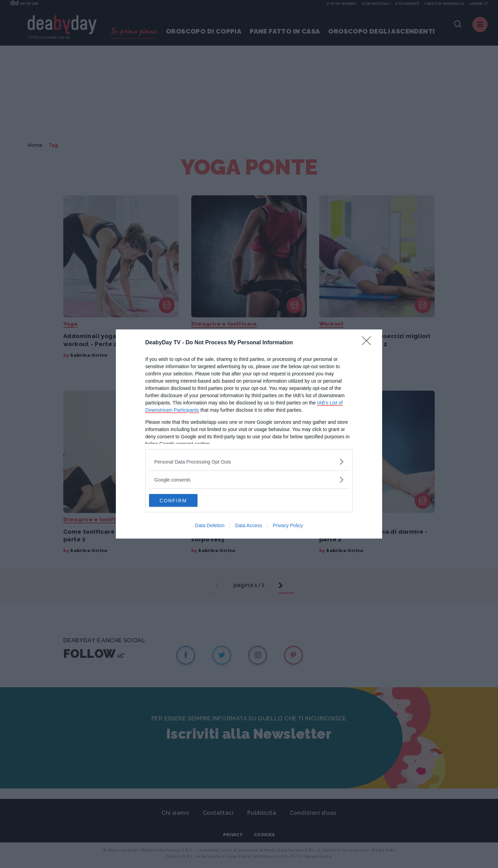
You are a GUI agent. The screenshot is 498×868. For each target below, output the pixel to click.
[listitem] (249, 461)
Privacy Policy (288, 526)
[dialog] (249, 434)
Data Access (249, 526)
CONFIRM (182, 501)
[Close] (369, 343)
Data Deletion (210, 526)
